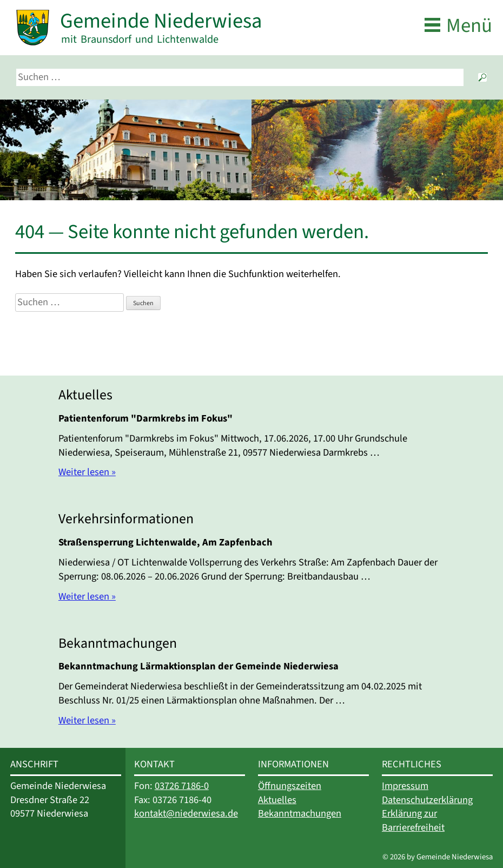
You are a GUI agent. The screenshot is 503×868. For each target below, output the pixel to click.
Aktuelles (277, 800)
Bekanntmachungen (300, 813)
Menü (469, 26)
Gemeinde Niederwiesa (161, 21)
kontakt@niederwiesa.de (186, 813)
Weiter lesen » (87, 472)
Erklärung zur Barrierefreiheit (413, 820)
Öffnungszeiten (290, 786)
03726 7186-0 (182, 786)
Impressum (405, 786)
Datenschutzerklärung (427, 800)
